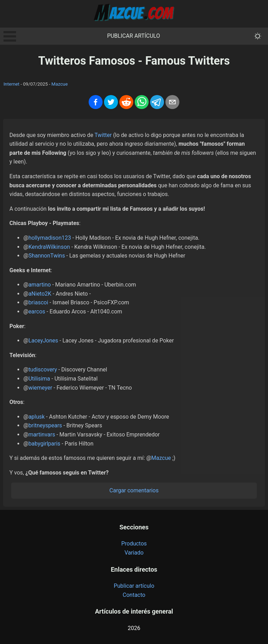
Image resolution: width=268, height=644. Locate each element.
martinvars (42, 435)
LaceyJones (43, 341)
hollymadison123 (50, 238)
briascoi (38, 302)
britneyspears (45, 425)
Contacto (134, 595)
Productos (134, 544)
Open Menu (10, 36)
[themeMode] (258, 36)
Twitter (103, 135)
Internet (12, 84)
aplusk (36, 417)
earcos (37, 312)
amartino (39, 285)
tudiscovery (43, 370)
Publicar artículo (134, 36)
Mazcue (59, 84)
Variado (134, 553)
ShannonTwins (47, 256)
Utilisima (39, 379)
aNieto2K (40, 294)
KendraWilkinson (49, 247)
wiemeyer (40, 388)
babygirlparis (44, 444)
